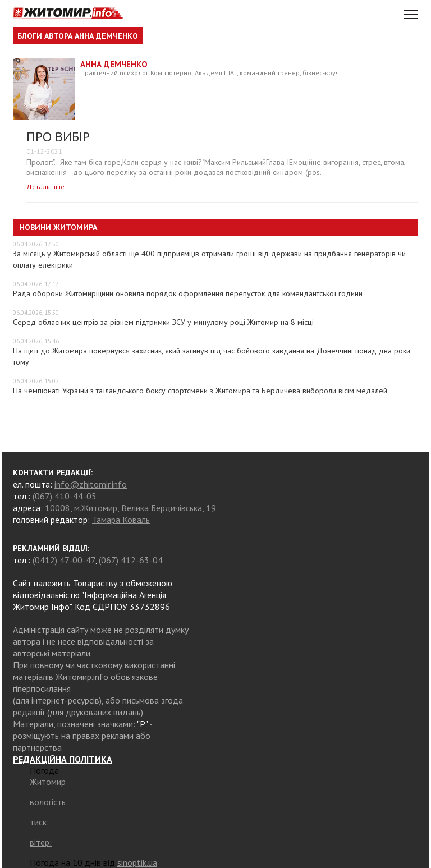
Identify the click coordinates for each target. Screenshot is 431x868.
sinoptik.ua (137, 862)
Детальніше (45, 187)
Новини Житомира (58, 227)
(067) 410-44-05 (65, 496)
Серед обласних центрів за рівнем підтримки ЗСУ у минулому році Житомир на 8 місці (163, 322)
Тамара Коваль (121, 520)
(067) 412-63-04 (131, 560)
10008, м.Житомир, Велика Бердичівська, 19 (130, 508)
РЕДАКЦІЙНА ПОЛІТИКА (63, 759)
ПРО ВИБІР (58, 137)
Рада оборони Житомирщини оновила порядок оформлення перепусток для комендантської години (188, 293)
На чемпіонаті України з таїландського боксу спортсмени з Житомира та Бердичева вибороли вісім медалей (200, 391)
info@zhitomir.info (91, 484)
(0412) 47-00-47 (64, 560)
